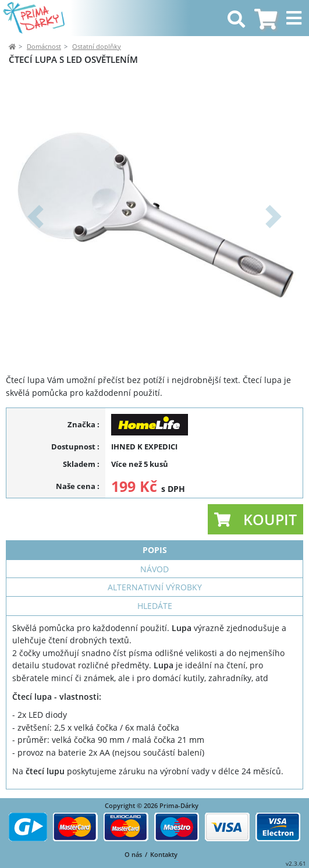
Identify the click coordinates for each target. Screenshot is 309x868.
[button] (35, 216)
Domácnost (44, 46)
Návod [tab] (154, 569)
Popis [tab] (155, 550)
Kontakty (164, 854)
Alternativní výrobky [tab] (155, 587)
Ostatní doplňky (97, 46)
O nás (133, 854)
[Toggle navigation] (295, 18)
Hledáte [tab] (155, 606)
